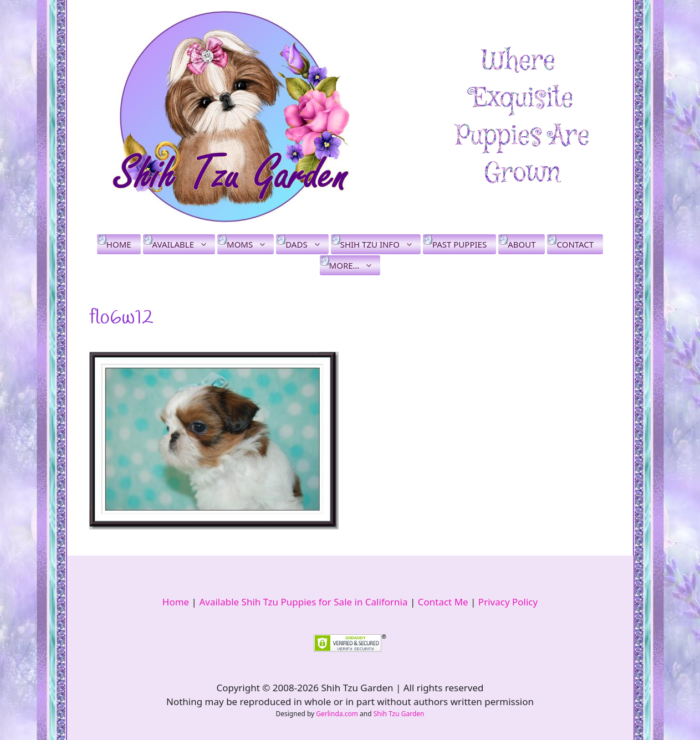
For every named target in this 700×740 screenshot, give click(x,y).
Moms (250, 244)
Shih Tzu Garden (399, 714)
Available (184, 244)
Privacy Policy (508, 602)
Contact (575, 244)
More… (355, 265)
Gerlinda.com (337, 714)
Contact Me (443, 602)
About (522, 244)
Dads (307, 244)
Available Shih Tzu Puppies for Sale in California (303, 602)
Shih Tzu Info (380, 244)
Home (119, 244)
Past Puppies (459, 244)
